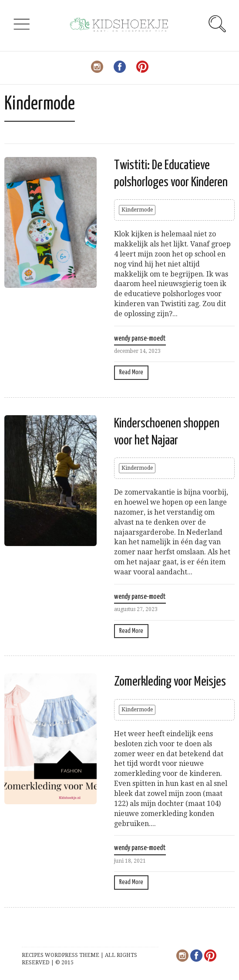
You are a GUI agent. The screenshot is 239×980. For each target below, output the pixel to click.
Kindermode (137, 210)
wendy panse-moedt (140, 339)
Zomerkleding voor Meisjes (170, 682)
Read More (131, 372)
